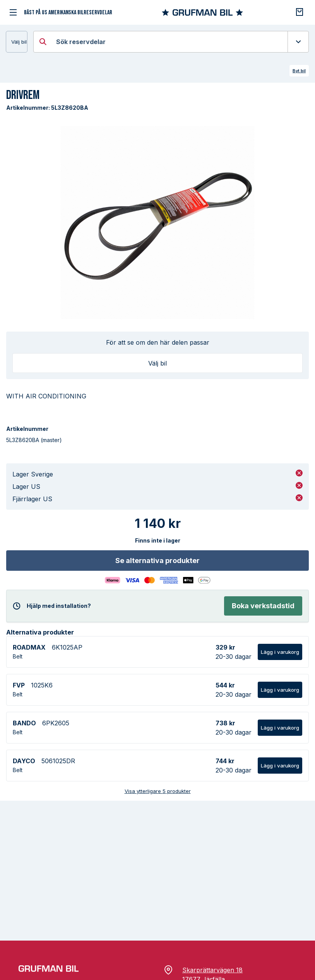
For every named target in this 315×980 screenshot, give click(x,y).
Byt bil (299, 71)
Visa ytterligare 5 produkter (158, 791)
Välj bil (19, 42)
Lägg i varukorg (280, 652)
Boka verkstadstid (263, 606)
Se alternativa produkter (157, 561)
